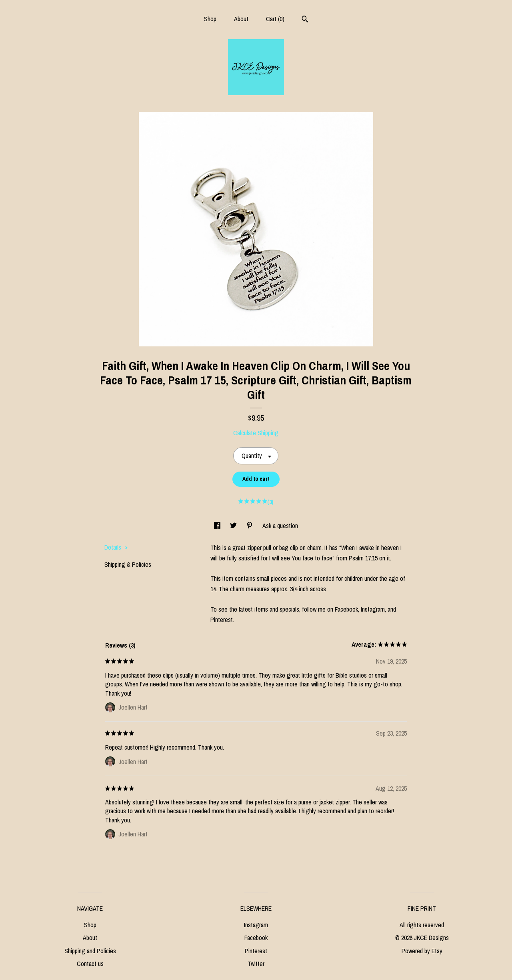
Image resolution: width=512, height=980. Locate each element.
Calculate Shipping (256, 433)
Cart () (275, 19)
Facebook (256, 938)
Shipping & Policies (128, 564)
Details (116, 547)
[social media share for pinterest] (250, 526)
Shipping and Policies (90, 951)
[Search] (305, 20)
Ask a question (280, 526)
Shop (210, 19)
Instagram (256, 925)
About (241, 19)
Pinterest (256, 951)
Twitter (256, 964)
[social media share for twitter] (234, 526)
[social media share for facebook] (218, 526)
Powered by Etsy (422, 951)
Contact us (90, 964)
